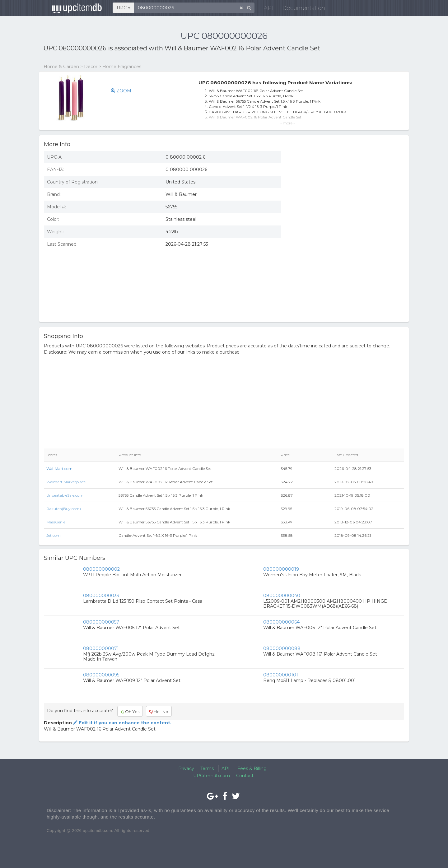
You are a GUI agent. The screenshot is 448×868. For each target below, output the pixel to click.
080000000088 (282, 648)
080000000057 (101, 622)
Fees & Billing (252, 768)
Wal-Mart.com (59, 469)
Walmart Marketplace (66, 482)
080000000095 (101, 675)
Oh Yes (130, 712)
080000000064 (281, 622)
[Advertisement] (347, 272)
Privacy (186, 768)
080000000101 (281, 675)
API (265, 9)
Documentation (300, 9)
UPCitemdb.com (212, 776)
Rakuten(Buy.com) (64, 509)
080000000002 (101, 569)
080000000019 (281, 569)
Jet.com (54, 535)
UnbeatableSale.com (65, 495)
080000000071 (101, 648)
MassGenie (56, 522)
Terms (207, 768)
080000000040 (282, 596)
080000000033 (101, 596)
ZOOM (121, 91)
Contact (245, 776)
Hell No (159, 712)
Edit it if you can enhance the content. (122, 723)
